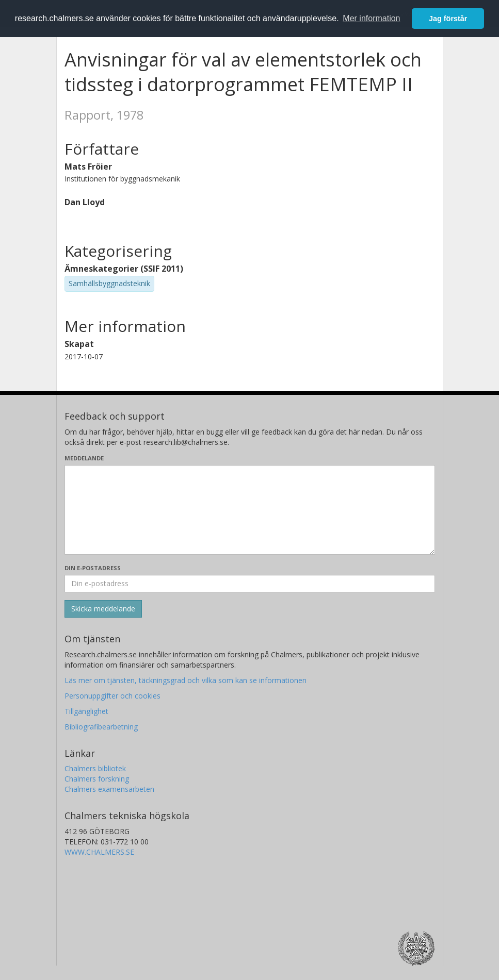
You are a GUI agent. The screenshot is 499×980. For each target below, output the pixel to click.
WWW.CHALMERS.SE (99, 852)
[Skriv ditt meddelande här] (250, 510)
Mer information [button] (371, 18)
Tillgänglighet (86, 711)
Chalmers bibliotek (95, 768)
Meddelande (84, 458)
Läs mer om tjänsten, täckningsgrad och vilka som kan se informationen (186, 680)
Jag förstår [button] (448, 19)
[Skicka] (103, 609)
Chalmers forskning (97, 779)
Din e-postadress (93, 568)
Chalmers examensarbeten (109, 789)
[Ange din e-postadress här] (250, 584)
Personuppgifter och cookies (112, 696)
